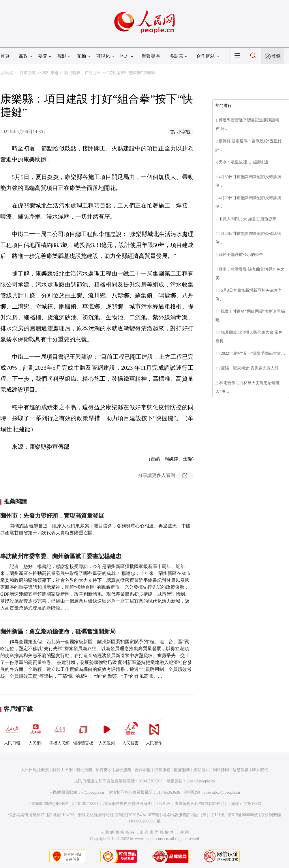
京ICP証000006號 (243, 815)
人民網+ (36, 732)
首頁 (5, 56)
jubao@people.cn (201, 781)
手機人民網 (59, 732)
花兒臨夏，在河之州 (82, 73)
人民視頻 (107, 732)
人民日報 (12, 732)
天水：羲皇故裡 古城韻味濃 (244, 162)
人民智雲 (130, 732)
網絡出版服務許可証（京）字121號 (193, 815)
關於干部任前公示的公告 (241, 255)
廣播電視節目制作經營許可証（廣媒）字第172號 (218, 804)
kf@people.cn (93, 792)
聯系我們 (260, 770)
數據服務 (182, 770)
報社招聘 (84, 770)
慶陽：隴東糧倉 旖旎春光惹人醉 (250, 368)
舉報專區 (151, 56)
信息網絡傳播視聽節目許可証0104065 (41, 815)
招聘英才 (104, 770)
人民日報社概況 (35, 770)
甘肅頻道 (28, 73)
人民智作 (154, 732)
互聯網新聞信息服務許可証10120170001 (63, 804)
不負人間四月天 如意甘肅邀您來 (247, 219)
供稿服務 (162, 770)
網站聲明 (202, 770)
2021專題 (50, 73)
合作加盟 (143, 770)
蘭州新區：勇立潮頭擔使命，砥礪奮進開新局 (58, 631)
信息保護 (241, 770)
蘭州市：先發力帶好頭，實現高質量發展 (52, 516)
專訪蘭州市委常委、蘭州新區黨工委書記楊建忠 (61, 556)
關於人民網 (63, 770)
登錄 (276, 56)
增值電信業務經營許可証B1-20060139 (137, 804)
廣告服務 (123, 770)
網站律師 (221, 770)
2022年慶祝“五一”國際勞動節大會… (253, 353)
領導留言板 (83, 732)
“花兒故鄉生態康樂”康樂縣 (131, 73)
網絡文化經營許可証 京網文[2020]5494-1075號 (119, 815)
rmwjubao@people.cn (222, 792)
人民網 (7, 73)
